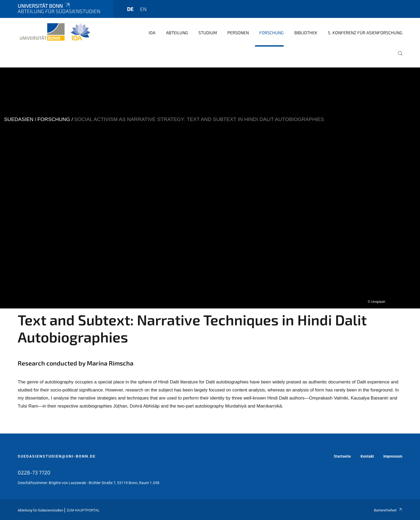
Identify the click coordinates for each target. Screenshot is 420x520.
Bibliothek (306, 33)
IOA (152, 33)
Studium (208, 33)
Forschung (271, 33)
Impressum (393, 456)
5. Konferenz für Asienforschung (365, 33)
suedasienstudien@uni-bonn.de (57, 456)
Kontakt (367, 456)
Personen (238, 33)
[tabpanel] (210, 188)
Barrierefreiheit (388, 510)
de (130, 9)
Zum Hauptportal (83, 510)
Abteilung (177, 33)
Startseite (342, 456)
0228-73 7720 (34, 472)
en (143, 9)
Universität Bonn (44, 6)
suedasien (19, 119)
